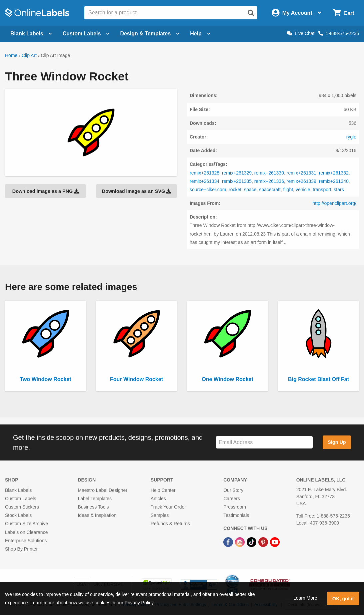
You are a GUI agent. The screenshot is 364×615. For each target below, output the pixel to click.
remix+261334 (204, 181)
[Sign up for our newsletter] (264, 442)
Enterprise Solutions (26, 541)
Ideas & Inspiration (97, 515)
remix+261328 (204, 173)
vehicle (303, 190)
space (250, 190)
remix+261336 (269, 181)
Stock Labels (18, 515)
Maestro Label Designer (102, 490)
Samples (160, 515)
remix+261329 (237, 173)
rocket (235, 190)
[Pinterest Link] (264, 542)
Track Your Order (168, 507)
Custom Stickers (22, 507)
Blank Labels (18, 490)
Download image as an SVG (137, 191)
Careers (232, 499)
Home (11, 55)
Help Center (163, 490)
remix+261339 (301, 181)
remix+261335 (237, 181)
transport (322, 190)
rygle (351, 137)
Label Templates (95, 499)
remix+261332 (334, 173)
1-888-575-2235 (339, 33)
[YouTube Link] (275, 542)
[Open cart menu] (343, 13)
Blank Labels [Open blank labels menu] (31, 34)
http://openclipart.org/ (334, 203)
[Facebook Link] (229, 542)
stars (339, 190)
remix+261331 (301, 173)
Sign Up (337, 442)
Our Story (233, 490)
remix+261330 (269, 173)
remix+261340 (334, 181)
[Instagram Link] (240, 542)
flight (288, 190)
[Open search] (251, 13)
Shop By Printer (21, 549)
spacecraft (270, 190)
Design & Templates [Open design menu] (150, 34)
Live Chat (300, 33)
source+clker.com (208, 190)
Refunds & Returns (170, 524)
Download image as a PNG (46, 191)
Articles (158, 499)
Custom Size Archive (26, 524)
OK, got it (343, 599)
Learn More (305, 598)
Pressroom (235, 507)
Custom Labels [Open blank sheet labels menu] (86, 34)
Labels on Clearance (26, 532)
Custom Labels (20, 499)
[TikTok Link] (252, 542)
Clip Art (29, 55)
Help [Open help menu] (200, 34)
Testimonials (236, 515)
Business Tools (93, 507)
